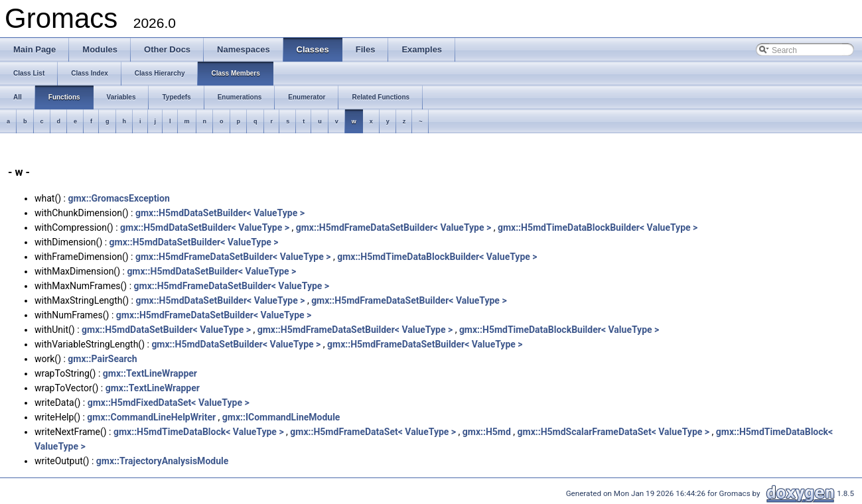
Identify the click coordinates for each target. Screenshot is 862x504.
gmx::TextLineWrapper (150, 373)
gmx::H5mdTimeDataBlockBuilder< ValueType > (598, 227)
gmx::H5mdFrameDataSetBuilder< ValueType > (394, 227)
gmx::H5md (487, 432)
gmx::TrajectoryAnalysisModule (163, 461)
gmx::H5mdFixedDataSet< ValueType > (169, 403)
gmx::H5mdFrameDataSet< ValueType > (373, 432)
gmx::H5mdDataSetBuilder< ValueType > (220, 213)
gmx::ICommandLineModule (281, 417)
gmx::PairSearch (102, 359)
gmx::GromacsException (118, 198)
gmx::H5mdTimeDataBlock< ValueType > (199, 432)
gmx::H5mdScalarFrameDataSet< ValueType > (614, 432)
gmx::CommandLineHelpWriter (151, 417)
